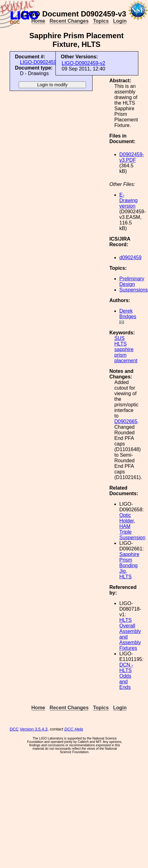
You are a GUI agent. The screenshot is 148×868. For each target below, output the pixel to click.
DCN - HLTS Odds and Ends (126, 676)
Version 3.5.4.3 (34, 729)
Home (38, 21)
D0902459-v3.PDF (132, 157)
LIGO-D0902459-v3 (42, 62)
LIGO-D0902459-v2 (84, 63)
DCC (14, 729)
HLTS (121, 344)
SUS (119, 338)
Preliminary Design (132, 281)
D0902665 (126, 421)
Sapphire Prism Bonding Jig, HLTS (129, 565)
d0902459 (130, 258)
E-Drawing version (129, 200)
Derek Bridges (128, 314)
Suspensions (134, 290)
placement (126, 361)
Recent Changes (69, 21)
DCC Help (74, 729)
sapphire (124, 349)
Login (120, 21)
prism (120, 355)
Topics (101, 21)
